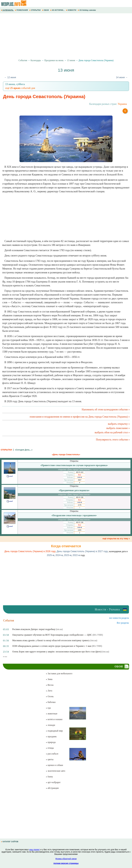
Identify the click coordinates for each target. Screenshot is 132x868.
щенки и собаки (54, 765)
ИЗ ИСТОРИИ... (58, 10)
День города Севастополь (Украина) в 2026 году (30, 551)
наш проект (35, 850)
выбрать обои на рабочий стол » (112, 432)
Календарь (36, 60)
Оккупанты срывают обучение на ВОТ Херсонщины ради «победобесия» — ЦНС (52, 635)
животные (52, 714)
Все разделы (123, 623)
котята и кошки (54, 719)
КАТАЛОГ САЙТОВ (10, 842)
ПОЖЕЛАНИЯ (22, 10)
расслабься (52, 754)
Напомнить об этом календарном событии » (106, 410)
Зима (49, 679)
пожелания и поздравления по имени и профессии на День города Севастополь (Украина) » (80, 417)
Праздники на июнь (54, 60)
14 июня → (122, 77)
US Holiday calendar (87, 10)
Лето (49, 691)
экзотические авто (55, 771)
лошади (50, 725)
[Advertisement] (66, 36)
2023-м (68, 555)
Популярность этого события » (113, 440)
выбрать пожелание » (118, 428)
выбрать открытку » (119, 424)
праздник (51, 736)
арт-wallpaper (53, 782)
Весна (50, 685)
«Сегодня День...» (24, 450)
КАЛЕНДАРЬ (7, 10)
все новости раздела (119, 618)
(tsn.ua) (59, 629)
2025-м (51, 555)
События (23, 60)
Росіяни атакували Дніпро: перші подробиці (34, 629)
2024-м (59, 555)
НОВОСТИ (71, 10)
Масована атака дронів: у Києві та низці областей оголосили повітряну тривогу (51, 640)
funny (49, 777)
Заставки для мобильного (59, 673)
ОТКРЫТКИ (35, 10)
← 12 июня (10, 77)
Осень (50, 696)
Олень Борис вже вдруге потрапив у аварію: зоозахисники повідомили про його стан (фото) (57, 652)
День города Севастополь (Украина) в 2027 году (82, 551)
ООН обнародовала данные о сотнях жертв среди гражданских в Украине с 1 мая (52, 646)
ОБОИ (46, 10)
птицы (50, 748)
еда (48, 708)
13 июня (71, 60)
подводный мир (54, 731)
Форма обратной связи (66, 859)
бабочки (51, 702)
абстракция (52, 788)
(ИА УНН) (98, 635)
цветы (50, 759)
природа (51, 742)
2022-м (76, 555)
